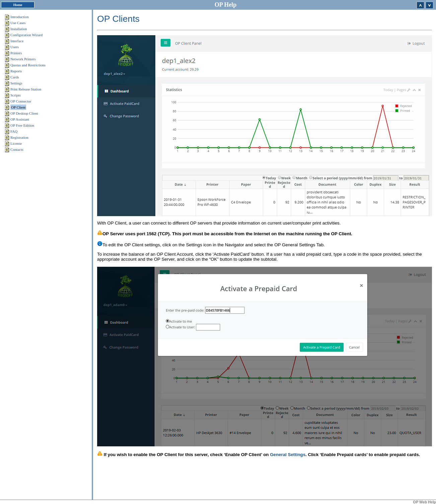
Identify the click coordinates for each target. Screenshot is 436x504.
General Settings (288, 455)
